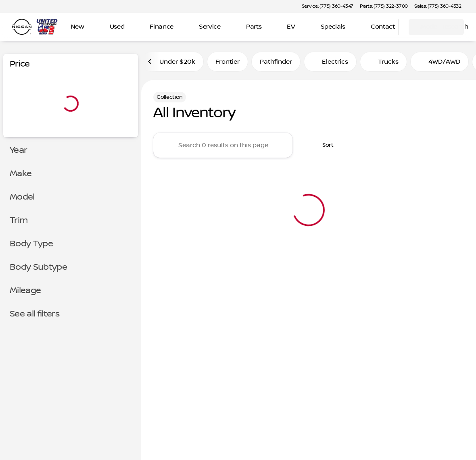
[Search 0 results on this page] (223, 145)
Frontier (228, 62)
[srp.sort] (324, 145)
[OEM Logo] (22, 27)
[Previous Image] (150, 62)
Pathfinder (276, 62)
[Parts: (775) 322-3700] (384, 6)
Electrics (330, 62)
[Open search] (382, 27)
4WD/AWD (439, 62)
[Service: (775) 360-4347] (328, 6)
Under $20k (172, 62)
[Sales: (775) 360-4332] (438, 6)
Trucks (383, 62)
